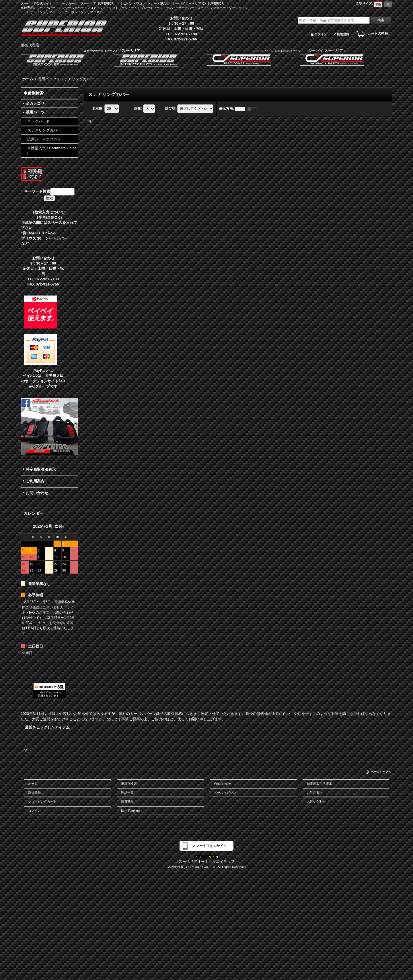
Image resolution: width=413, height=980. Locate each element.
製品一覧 (127, 793)
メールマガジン (225, 793)
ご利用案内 (35, 481)
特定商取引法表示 (41, 469)
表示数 (98, 108)
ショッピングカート (42, 801)
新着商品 (127, 801)
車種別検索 (129, 784)
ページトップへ (381, 772)
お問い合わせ (37, 493)
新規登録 (343, 34)
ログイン (321, 34)
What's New (222, 784)
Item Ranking (130, 811)
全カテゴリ (35, 103)
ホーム (33, 784)
